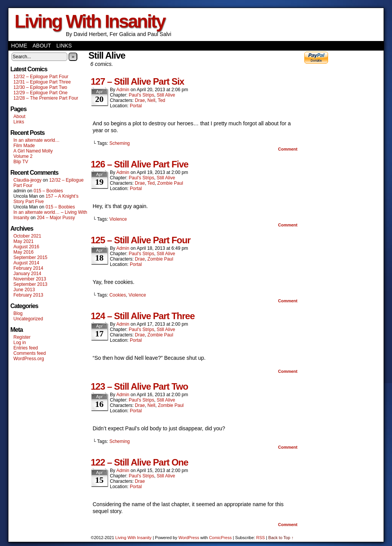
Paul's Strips (141, 95)
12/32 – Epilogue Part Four (41, 77)
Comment (288, 149)
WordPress (189, 538)
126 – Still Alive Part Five (140, 164)
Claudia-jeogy (27, 180)
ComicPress (220, 538)
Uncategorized (28, 319)
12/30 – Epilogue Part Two (40, 87)
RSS (261, 538)
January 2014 (27, 274)
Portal (136, 106)
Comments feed (30, 353)
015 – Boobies (48, 191)
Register (22, 337)
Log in (20, 343)
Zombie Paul (170, 183)
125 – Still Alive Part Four (140, 240)
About (42, 46)
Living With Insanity (90, 21)
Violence (118, 219)
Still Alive (166, 95)
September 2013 (30, 284)
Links (64, 46)
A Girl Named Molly (33, 151)
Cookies (118, 295)
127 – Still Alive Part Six (137, 81)
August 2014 (26, 263)
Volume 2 (23, 156)
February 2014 (28, 268)
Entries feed (26, 348)
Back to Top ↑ (281, 538)
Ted (161, 100)
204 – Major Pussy (56, 218)
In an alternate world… (37, 140)
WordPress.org (29, 359)
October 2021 (27, 236)
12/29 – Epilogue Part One (40, 93)
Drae (140, 100)
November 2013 (30, 279)
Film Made (24, 146)
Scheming (120, 143)
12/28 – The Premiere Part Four (46, 98)
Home (19, 46)
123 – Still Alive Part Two (139, 386)
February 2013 (28, 295)
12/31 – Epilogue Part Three (42, 82)
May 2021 (24, 241)
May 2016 (24, 252)
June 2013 (24, 290)
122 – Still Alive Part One (140, 462)
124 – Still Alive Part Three (143, 316)
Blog (18, 313)
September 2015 (30, 257)
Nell (151, 100)
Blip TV (21, 162)
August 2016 (26, 247)
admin (123, 90)
